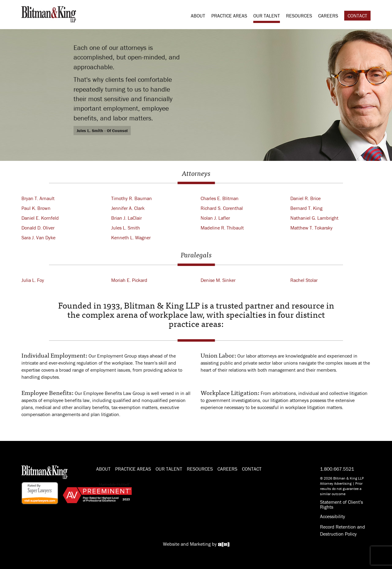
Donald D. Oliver (38, 228)
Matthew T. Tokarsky (311, 228)
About (198, 16)
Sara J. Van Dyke (38, 237)
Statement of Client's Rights (341, 504)
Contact (357, 16)
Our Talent (267, 16)
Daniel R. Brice (305, 198)
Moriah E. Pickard (129, 280)
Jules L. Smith (126, 228)
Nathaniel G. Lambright (314, 218)
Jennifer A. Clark (128, 208)
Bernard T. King (306, 208)
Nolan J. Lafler (215, 218)
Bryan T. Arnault (38, 198)
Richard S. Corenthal (222, 208)
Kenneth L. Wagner (131, 237)
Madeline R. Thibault (222, 228)
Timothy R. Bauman (132, 198)
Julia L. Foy (33, 280)
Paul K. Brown (36, 208)
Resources (299, 16)
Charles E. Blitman (220, 198)
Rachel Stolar (304, 280)
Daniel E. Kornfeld (40, 218)
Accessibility (333, 516)
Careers (328, 16)
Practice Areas (229, 16)
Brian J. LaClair (126, 218)
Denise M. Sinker (218, 280)
